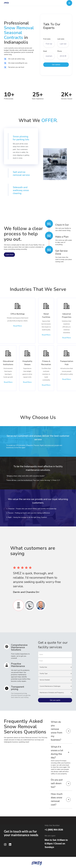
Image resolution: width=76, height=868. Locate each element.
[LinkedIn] (10, 844)
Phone (60, 51)
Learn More (9, 255)
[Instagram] (5, 844)
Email (45, 51)
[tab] (21, 146)
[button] (69, 3)
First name (47, 39)
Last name (61, 39)
